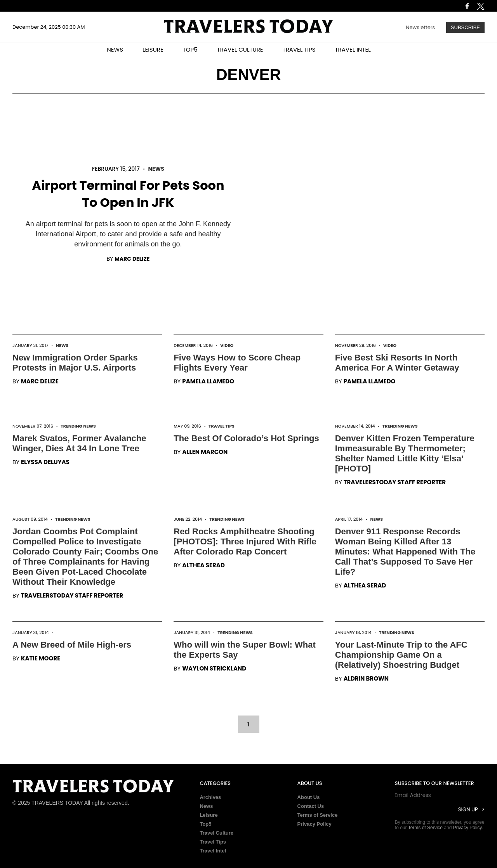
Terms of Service (318, 815)
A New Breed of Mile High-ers (72, 645)
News (156, 169)
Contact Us (311, 806)
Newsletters (420, 27)
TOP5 (190, 49)
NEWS (115, 49)
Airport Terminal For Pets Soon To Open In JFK (128, 194)
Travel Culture (216, 833)
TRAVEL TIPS (299, 49)
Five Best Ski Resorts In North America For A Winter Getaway (397, 363)
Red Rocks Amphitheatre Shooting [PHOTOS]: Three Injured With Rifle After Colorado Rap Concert (245, 541)
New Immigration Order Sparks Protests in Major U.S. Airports (75, 363)
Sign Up (468, 810)
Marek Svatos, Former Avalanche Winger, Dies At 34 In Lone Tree (79, 443)
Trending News (78, 426)
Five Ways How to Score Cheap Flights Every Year (237, 363)
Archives (210, 797)
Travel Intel (213, 851)
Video (227, 345)
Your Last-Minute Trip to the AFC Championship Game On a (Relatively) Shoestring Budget (401, 655)
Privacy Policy (315, 824)
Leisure (209, 815)
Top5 (205, 824)
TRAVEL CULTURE (240, 49)
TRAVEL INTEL (353, 49)
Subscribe (465, 27)
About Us (309, 797)
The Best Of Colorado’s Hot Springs (246, 438)
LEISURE (153, 49)
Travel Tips (222, 426)
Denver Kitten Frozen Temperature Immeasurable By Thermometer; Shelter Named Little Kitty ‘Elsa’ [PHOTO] (405, 453)
